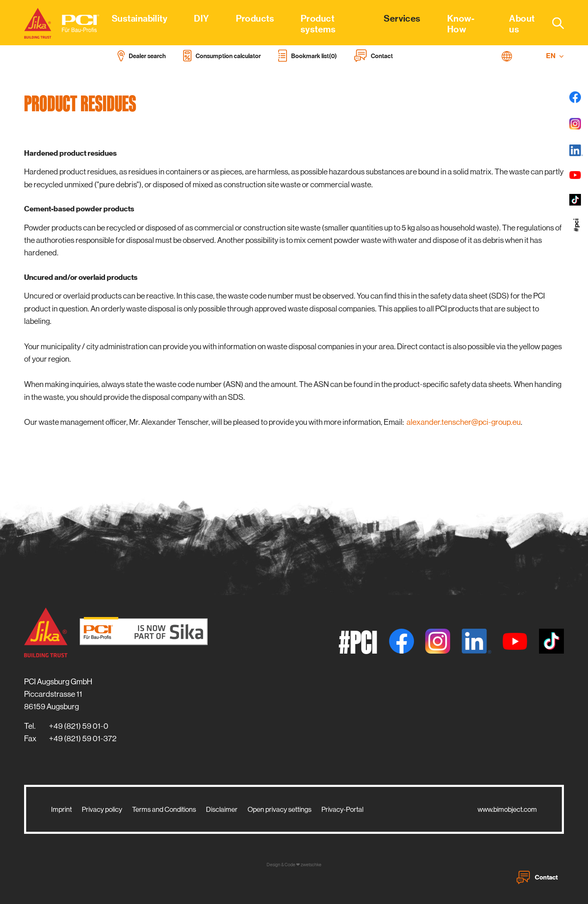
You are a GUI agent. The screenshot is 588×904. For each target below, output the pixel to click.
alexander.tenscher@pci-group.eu (464, 422)
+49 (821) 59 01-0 (79, 726)
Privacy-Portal (342, 809)
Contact (537, 877)
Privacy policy (102, 809)
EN (555, 56)
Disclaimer (222, 809)
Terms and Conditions (164, 809)
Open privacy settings (279, 809)
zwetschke (311, 865)
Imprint (61, 809)
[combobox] (553, 23)
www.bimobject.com (507, 809)
